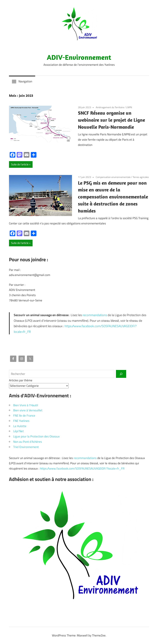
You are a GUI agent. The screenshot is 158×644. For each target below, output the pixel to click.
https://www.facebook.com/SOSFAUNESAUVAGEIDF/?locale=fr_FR (82, 468)
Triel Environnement (26, 447)
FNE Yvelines (21, 421)
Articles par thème (21, 380)
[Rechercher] (121, 374)
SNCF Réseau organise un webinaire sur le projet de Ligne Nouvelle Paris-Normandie (111, 120)
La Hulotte (20, 426)
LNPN (129, 107)
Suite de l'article (20, 164)
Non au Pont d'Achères (28, 442)
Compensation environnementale (113, 177)
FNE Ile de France (24, 416)
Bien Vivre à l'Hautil (26, 405)
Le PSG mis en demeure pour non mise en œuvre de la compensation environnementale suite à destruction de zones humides (113, 197)
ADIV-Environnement (79, 57)
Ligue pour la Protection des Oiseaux (36, 436)
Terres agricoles (141, 177)
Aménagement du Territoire (110, 107)
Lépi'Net (18, 431)
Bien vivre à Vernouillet (28, 410)
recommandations (95, 315)
